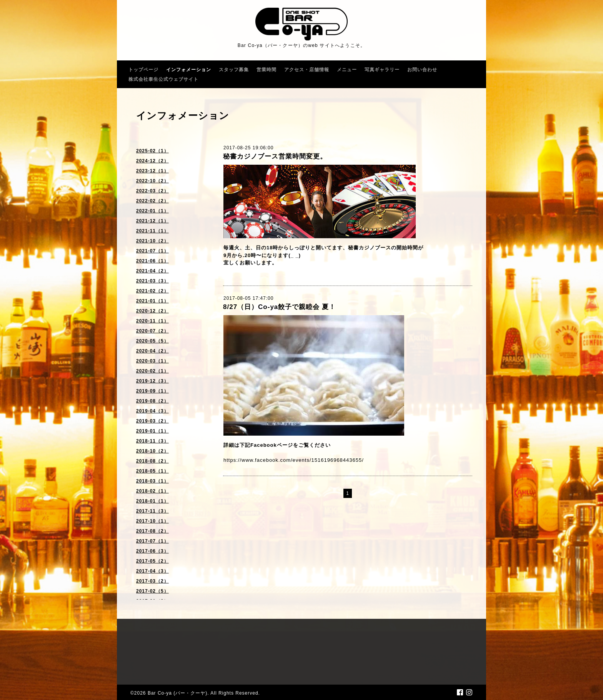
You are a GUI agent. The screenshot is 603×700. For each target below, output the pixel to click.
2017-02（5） (152, 591)
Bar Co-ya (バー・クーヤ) (177, 693)
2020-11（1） (152, 321)
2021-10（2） (152, 241)
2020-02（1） (152, 371)
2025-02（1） (152, 151)
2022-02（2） (152, 201)
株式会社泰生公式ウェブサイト (163, 79)
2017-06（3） (152, 551)
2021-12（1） (152, 221)
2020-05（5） (152, 341)
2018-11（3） (152, 441)
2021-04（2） (152, 271)
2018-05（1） (152, 471)
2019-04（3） (152, 411)
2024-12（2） (152, 161)
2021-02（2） (152, 291)
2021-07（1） (152, 251)
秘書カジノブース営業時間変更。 (275, 156)
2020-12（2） (152, 311)
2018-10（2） (152, 451)
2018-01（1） (152, 501)
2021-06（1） (152, 261)
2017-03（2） (152, 581)
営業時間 (267, 70)
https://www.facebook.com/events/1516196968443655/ (294, 460)
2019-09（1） (152, 391)
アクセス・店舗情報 (307, 70)
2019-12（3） (152, 381)
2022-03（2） (152, 191)
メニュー (347, 70)
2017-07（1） (152, 541)
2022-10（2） (152, 181)
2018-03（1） (152, 481)
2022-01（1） (152, 211)
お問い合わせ (422, 70)
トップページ (143, 70)
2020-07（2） (152, 331)
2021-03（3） (152, 281)
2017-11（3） (152, 511)
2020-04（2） (152, 351)
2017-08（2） (152, 531)
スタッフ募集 (234, 70)
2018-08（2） (152, 461)
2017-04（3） (152, 571)
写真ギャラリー (382, 70)
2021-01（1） (152, 301)
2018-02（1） (152, 491)
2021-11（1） (152, 231)
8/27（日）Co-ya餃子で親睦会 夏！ (279, 307)
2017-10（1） (152, 521)
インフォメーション (189, 70)
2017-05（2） (152, 561)
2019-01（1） (152, 431)
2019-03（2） (152, 421)
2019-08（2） (152, 401)
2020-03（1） (152, 361)
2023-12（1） (152, 171)
